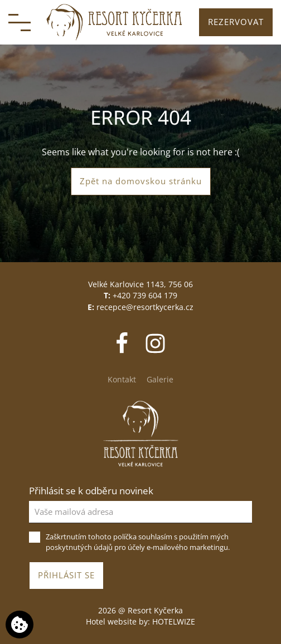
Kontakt (122, 379)
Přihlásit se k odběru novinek (91, 491)
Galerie (160, 379)
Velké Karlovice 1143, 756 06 (140, 284)
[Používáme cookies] (20, 625)
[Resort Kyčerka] (115, 22)
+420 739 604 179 (145, 295)
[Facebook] (123, 343)
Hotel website (111, 621)
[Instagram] (155, 343)
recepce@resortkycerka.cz (145, 307)
